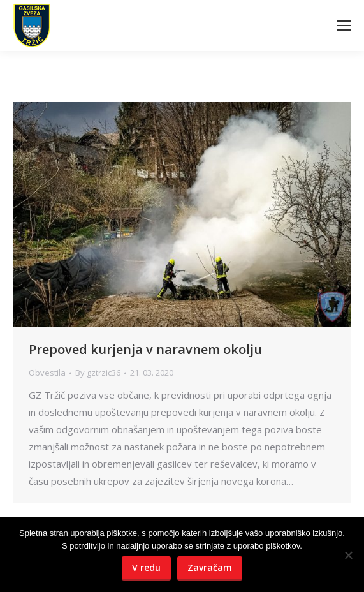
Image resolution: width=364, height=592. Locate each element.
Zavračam (210, 567)
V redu (146, 567)
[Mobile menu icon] (344, 26)
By (98, 373)
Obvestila (47, 373)
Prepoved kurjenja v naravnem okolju (145, 349)
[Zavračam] (348, 555)
